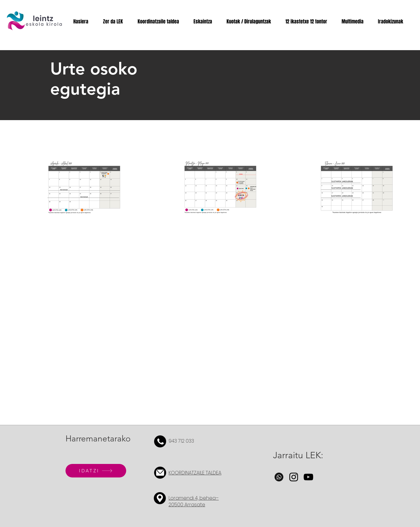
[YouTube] (308, 477)
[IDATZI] (96, 471)
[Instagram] (294, 477)
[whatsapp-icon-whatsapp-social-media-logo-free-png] (279, 477)
